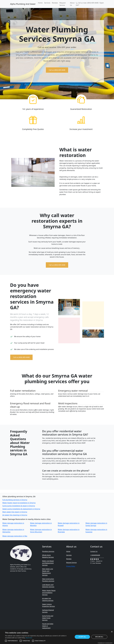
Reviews (55, 3)
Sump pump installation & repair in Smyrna (19, 506)
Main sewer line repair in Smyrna (15, 512)
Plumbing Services (48, 551)
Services (47, 3)
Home (40, 3)
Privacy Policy (71, 566)
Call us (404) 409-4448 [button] (57, 70)
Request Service (63, 4)
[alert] (57, 637)
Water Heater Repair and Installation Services (49, 593)
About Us (72, 4)
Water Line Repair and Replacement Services (48, 563)
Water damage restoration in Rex (15, 536)
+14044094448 (95, 555)
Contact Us (94, 551)
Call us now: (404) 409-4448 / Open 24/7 (90, 4)
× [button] (112, 632)
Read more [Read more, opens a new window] (29, 638)
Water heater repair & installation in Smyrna (19, 503)
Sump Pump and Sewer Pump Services (48, 618)
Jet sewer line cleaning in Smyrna (15, 515)
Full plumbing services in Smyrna (15, 500)
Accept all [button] (82, 637)
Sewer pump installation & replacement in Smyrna (21, 509)
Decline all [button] (99, 637)
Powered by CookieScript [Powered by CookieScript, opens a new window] (105, 643)
